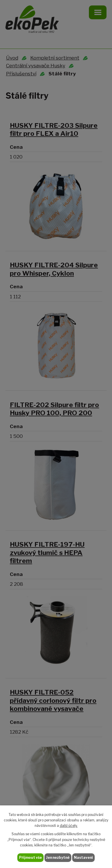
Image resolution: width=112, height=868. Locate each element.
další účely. (69, 826)
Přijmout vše (30, 857)
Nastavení (83, 857)
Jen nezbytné (58, 857)
